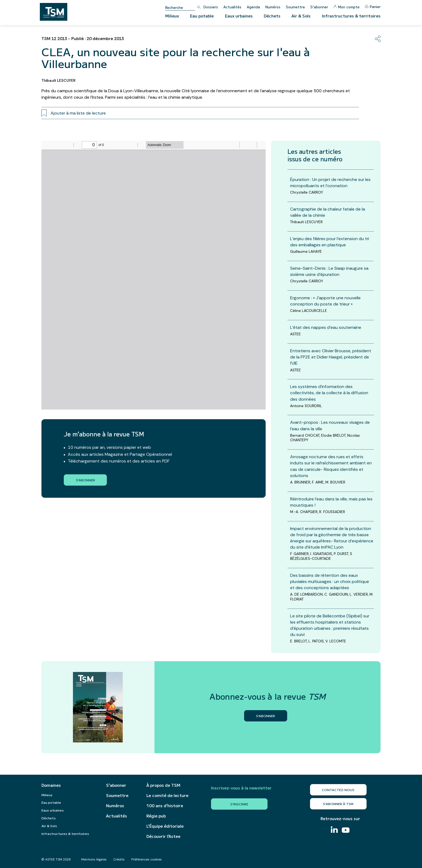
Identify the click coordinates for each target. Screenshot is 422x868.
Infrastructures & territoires (351, 16)
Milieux (172, 16)
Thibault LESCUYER (59, 80)
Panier (373, 7)
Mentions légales (94, 859)
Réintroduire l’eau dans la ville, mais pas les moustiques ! (331, 502)
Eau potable (202, 16)
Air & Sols (301, 16)
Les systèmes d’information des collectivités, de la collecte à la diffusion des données (329, 393)
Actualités (232, 7)
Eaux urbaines (239, 16)
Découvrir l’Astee (163, 836)
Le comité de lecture (167, 795)
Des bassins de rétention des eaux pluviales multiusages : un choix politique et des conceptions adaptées (330, 581)
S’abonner (319, 7)
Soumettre (295, 7)
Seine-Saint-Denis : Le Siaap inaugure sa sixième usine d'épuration (329, 271)
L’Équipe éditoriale (165, 826)
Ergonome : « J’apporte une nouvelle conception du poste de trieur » (325, 301)
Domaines (51, 785)
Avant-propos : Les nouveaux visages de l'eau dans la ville (330, 425)
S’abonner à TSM (338, 804)
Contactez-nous (338, 790)
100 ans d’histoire (165, 806)
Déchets (272, 16)
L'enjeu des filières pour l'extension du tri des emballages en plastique (330, 242)
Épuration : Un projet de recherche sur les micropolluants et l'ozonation (330, 183)
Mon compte (347, 7)
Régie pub (156, 816)
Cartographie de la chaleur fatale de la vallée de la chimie (328, 212)
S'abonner (85, 480)
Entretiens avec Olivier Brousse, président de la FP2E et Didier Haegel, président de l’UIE (331, 357)
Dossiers (211, 7)
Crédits (119, 859)
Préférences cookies (147, 859)
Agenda (253, 7)
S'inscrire (239, 804)
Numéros (273, 7)
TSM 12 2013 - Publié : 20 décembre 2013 (83, 39)
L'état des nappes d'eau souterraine (326, 327)
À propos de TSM (163, 785)
